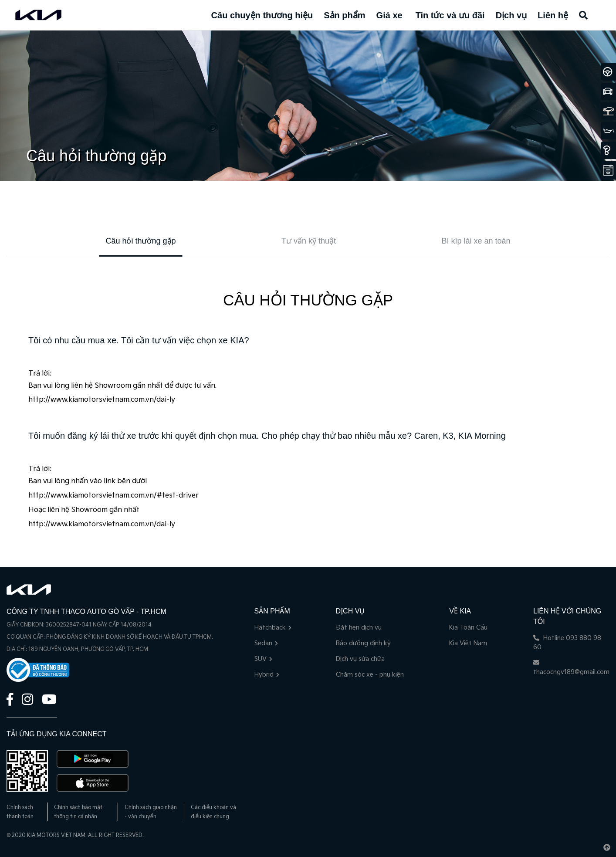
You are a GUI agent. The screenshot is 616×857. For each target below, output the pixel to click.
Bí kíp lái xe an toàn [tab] (476, 241)
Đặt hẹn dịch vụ (359, 628)
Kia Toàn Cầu (468, 628)
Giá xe (389, 15)
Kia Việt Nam (468, 643)
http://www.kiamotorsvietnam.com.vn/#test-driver (113, 496)
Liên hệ (553, 15)
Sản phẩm (344, 15)
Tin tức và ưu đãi (450, 15)
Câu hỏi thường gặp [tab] (140, 241)
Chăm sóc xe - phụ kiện (370, 675)
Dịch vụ (511, 15)
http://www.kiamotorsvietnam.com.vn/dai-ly (102, 400)
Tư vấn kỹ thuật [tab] (309, 241)
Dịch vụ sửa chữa (360, 659)
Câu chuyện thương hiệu (262, 15)
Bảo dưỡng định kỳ (363, 643)
